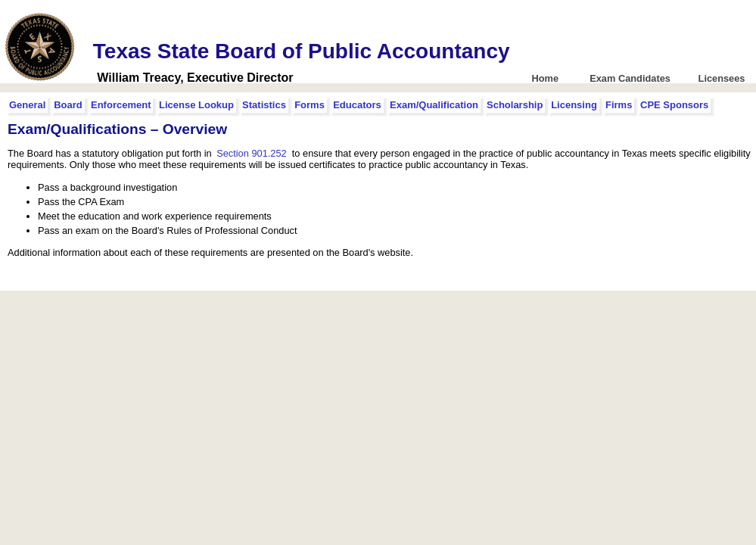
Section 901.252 (252, 153)
